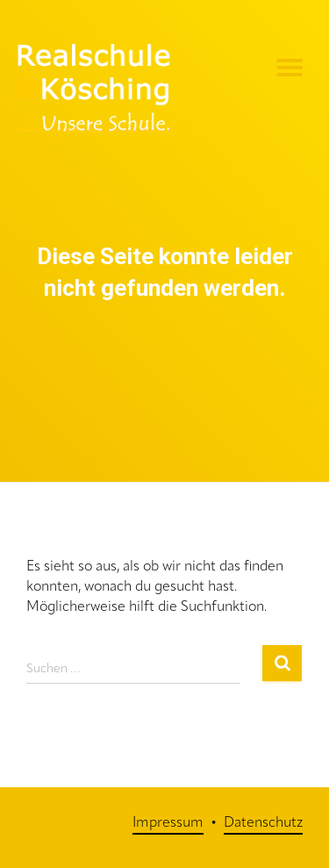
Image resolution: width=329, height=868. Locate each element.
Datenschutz (263, 823)
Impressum (168, 823)
